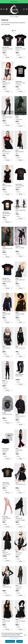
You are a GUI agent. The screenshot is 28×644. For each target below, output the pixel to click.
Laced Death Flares (19, 451)
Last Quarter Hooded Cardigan (20, 519)
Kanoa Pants (19, 376)
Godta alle (20, 641)
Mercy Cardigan (20, 248)
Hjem (11, 17)
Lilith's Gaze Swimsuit (19, 554)
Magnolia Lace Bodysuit (6, 84)
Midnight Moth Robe (6, 315)
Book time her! (14, 2)
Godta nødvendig (10, 641)
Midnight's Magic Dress (20, 315)
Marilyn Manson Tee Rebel (20, 187)
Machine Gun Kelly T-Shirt (20, 50)
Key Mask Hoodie (7, 414)
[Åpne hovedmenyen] (1, 9)
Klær (14, 17)
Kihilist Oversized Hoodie (20, 417)
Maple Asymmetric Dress (19, 119)
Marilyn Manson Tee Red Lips (7, 215)
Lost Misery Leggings (19, 588)
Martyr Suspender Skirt (20, 211)
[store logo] (14, 9)
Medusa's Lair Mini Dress (7, 249)
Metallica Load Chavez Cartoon (7, 281)
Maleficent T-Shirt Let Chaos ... (20, 84)
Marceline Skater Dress (7, 187)
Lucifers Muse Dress (6, 622)
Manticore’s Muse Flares (7, 118)
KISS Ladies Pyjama (6, 451)
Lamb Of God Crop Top (6, 485)
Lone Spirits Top (7, 587)
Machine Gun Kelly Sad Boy (7, 50)
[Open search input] (4, 9)
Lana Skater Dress (20, 484)
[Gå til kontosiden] (24, 9)
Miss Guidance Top (6, 349)
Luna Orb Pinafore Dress (20, 622)
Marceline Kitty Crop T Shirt (7, 153)
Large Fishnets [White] (6, 519)
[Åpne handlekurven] (27, 9)
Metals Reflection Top (20, 281)
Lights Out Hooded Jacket (7, 553)
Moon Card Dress (20, 348)
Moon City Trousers (5, 383)
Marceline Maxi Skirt (20, 153)
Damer (17, 17)
